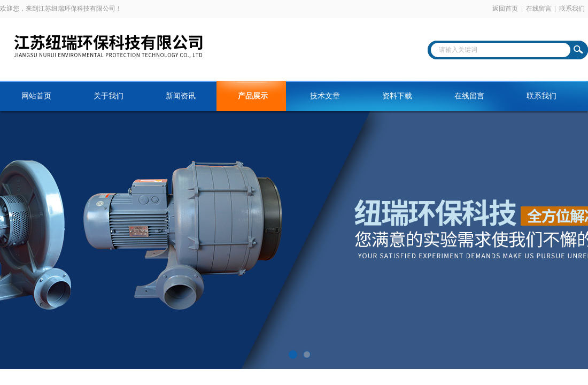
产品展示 (253, 96)
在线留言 (539, 9)
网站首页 (36, 96)
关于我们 (109, 96)
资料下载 (397, 96)
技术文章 (325, 96)
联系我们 (572, 9)
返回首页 (505, 9)
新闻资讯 (181, 96)
